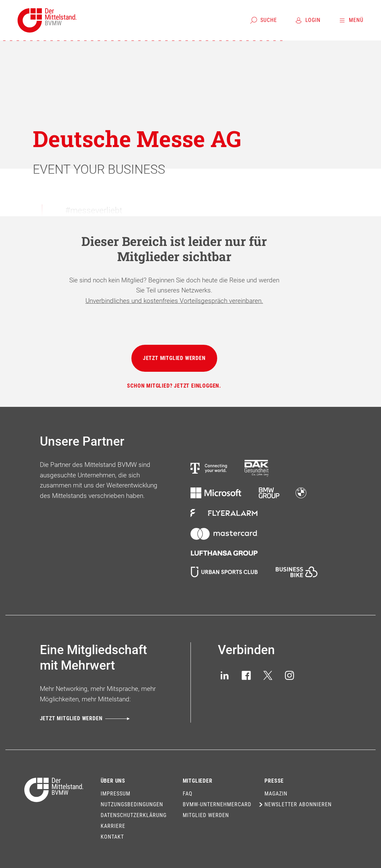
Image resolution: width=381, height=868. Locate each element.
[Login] (308, 20)
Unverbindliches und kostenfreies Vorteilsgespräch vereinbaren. (174, 301)
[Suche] (263, 20)
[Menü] (351, 20)
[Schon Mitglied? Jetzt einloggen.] (174, 386)
